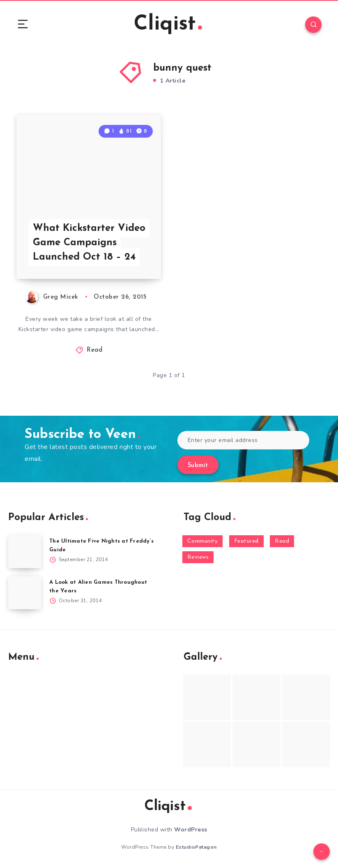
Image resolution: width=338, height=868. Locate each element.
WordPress (191, 830)
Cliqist (168, 24)
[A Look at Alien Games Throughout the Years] (25, 593)
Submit (198, 466)
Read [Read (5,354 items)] (282, 541)
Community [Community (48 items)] (203, 541)
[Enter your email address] (244, 440)
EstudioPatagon (196, 847)
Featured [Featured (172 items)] (246, 541)
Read (94, 350)
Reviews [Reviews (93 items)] (198, 557)
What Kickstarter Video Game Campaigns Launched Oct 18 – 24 (89, 243)
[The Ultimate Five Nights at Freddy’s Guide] (25, 552)
